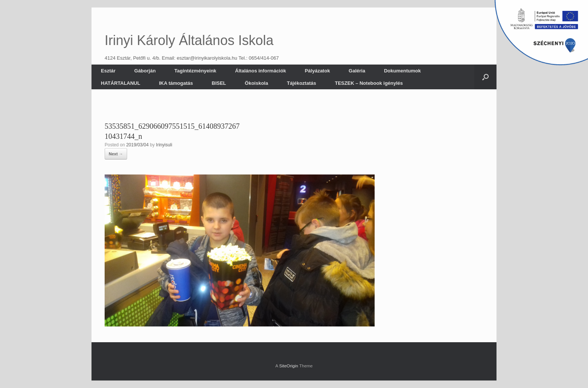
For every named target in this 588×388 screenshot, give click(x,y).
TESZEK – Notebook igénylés (369, 83)
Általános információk (261, 71)
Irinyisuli (164, 145)
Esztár (108, 71)
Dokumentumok (402, 71)
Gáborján (145, 71)
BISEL (219, 83)
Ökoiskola (256, 83)
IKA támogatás (176, 83)
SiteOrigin (289, 366)
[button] (485, 77)
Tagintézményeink (195, 71)
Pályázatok (317, 71)
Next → (116, 154)
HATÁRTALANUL (121, 83)
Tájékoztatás (301, 83)
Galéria (357, 71)
